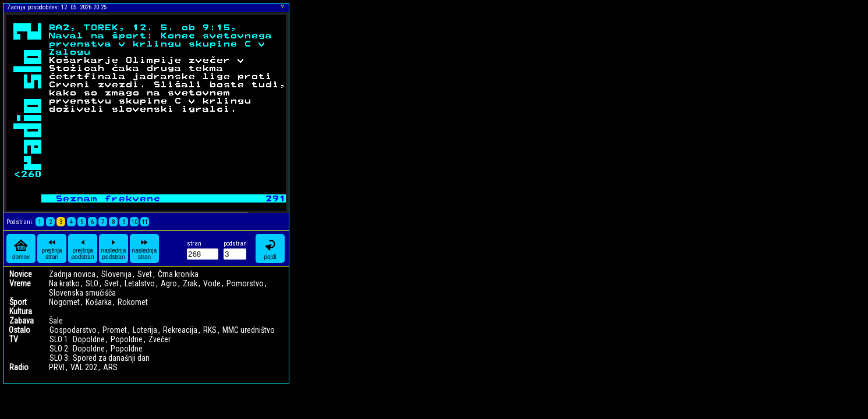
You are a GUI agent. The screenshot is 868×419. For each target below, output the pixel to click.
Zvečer (160, 339)
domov (21, 249)
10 (134, 222)
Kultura (21, 311)
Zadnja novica (72, 274)
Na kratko (64, 283)
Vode (212, 283)
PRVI (57, 367)
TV (14, 339)
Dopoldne (89, 339)
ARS (110, 367)
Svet (145, 274)
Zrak (190, 283)
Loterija (145, 330)
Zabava (22, 321)
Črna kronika (178, 274)
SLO (92, 283)
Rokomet (133, 302)
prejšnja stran (52, 248)
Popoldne (127, 339)
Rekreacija (180, 330)
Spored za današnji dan (111, 358)
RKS (210, 330)
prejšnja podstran (83, 248)
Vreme (20, 283)
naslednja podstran (114, 248)
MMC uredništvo (249, 330)
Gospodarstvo (73, 330)
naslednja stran (145, 248)
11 (145, 222)
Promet (115, 330)
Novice (21, 274)
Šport (18, 302)
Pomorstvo (245, 283)
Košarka (99, 302)
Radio (19, 367)
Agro (169, 283)
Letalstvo (140, 283)
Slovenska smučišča (82, 293)
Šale (56, 321)
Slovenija (116, 274)
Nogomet (64, 302)
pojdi (270, 249)
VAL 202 (84, 367)
